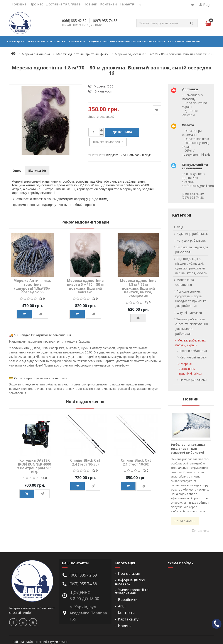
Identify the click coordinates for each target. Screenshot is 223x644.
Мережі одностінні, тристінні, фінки (190, 369)
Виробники (128, 600)
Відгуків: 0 (113, 155)
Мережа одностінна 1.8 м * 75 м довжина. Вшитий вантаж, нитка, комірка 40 (138, 288)
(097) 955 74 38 (105, 21)
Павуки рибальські (193, 380)
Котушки (29, 41)
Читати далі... (185, 521)
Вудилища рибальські (192, 234)
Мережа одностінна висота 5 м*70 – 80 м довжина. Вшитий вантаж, (85, 286)
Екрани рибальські (193, 351)
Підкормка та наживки (116, 41)
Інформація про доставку (130, 582)
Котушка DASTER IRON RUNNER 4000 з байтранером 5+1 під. (35, 466)
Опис (17, 171)
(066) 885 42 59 (74, 21)
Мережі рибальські (188, 41)
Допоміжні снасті (58, 41)
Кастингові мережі (193, 357)
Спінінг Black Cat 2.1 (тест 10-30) (136, 462)
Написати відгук (139, 155)
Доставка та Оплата (63, 4)
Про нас (36, 4)
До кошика (122, 132)
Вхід (205, 5)
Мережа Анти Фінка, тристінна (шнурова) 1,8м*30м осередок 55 (32, 286)
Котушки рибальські (191, 240)
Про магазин (129, 574)
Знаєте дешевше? (101, 117)
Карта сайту (128, 619)
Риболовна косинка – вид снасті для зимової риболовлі (190, 448)
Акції (180, 227)
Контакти (108, 4)
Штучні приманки (144, 41)
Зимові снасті (166, 41)
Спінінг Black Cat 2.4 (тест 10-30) (85, 462)
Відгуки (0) (37, 171)
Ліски (41, 41)
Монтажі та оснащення (85, 41)
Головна (19, 4)
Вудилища (14, 41)
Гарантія (127, 4)
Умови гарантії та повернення (132, 592)
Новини (90, 4)
